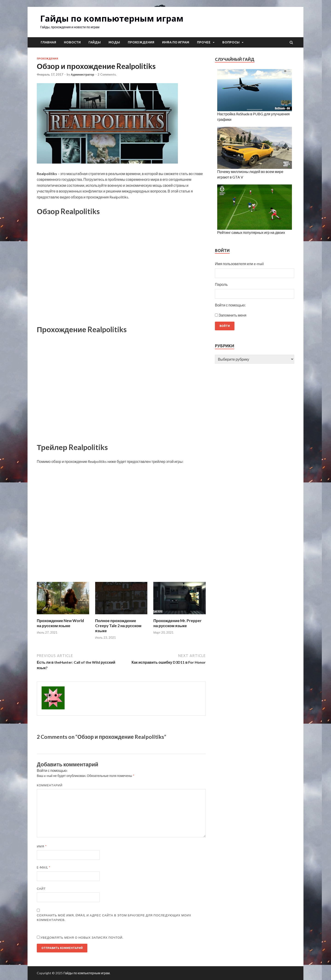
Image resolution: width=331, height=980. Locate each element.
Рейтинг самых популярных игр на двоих (251, 232)
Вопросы (231, 42)
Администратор (83, 74)
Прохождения (141, 42)
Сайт (41, 889)
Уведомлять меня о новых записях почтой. (82, 938)
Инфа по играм (176, 42)
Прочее (204, 42)
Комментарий (50, 785)
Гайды (95, 42)
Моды (114, 42)
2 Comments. (107, 74)
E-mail (44, 867)
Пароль (221, 284)
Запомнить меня (233, 315)
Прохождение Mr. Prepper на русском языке (177, 623)
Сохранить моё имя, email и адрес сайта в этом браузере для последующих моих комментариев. (114, 918)
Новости (72, 42)
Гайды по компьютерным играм (112, 18)
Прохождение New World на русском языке (60, 623)
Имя (42, 846)
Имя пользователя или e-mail (239, 264)
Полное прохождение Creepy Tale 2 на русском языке (118, 626)
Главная (48, 42)
